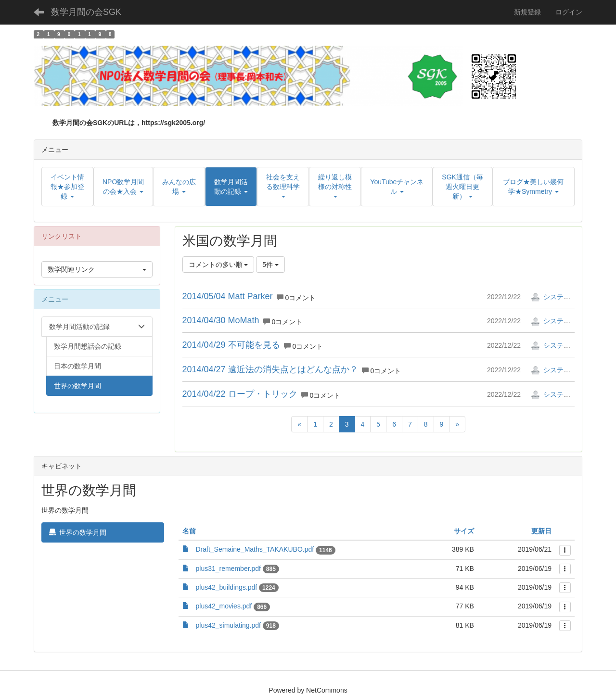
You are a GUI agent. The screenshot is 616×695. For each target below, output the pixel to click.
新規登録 (527, 12)
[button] (231, 187)
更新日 (541, 531)
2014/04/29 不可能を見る (231, 345)
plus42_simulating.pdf (228, 625)
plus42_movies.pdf (224, 606)
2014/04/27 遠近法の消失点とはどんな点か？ (270, 369)
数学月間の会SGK (86, 12)
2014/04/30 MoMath (221, 320)
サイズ (464, 531)
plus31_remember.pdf (228, 569)
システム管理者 (561, 297)
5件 (270, 265)
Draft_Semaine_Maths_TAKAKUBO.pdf (255, 549)
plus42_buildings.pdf (227, 587)
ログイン (569, 12)
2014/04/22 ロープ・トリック (240, 394)
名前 (189, 531)
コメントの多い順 (218, 265)
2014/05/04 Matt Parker (228, 296)
